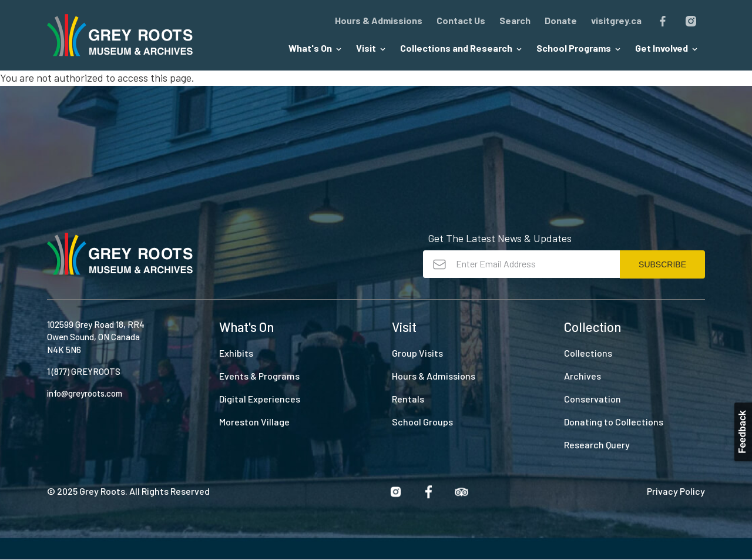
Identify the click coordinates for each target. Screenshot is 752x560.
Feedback (742, 432)
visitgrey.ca (616, 20)
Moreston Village (254, 422)
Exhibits (236, 353)
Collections (588, 353)
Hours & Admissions (379, 20)
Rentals (408, 399)
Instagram (691, 21)
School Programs (579, 48)
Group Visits (417, 353)
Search (515, 20)
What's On (315, 48)
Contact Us (461, 20)
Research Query (597, 445)
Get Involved (667, 48)
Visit (371, 48)
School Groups (422, 422)
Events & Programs (259, 376)
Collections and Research (461, 48)
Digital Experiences (260, 399)
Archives (583, 376)
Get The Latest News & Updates (500, 238)
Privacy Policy (676, 491)
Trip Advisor (461, 492)
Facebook (663, 21)
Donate (561, 20)
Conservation (592, 399)
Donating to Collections (614, 422)
